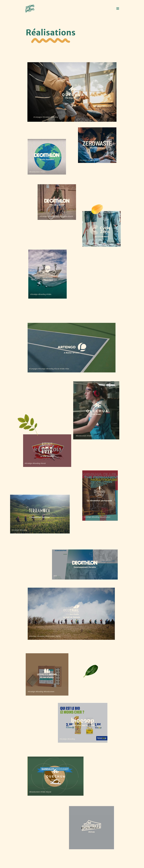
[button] (118, 8)
